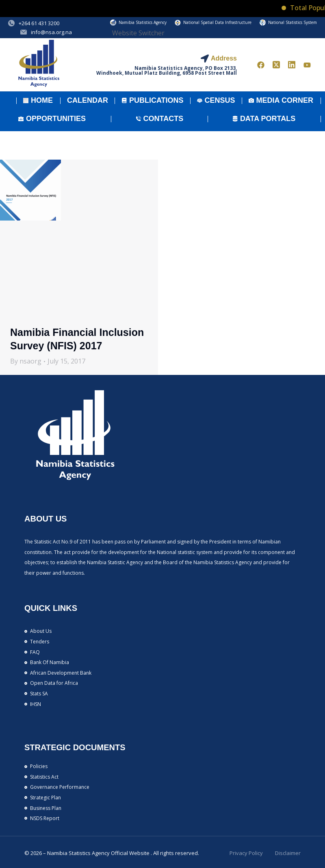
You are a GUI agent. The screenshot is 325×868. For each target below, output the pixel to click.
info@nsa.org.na (51, 32)
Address (224, 58)
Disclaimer (288, 853)
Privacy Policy (246, 853)
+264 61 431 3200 (39, 23)
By (26, 361)
